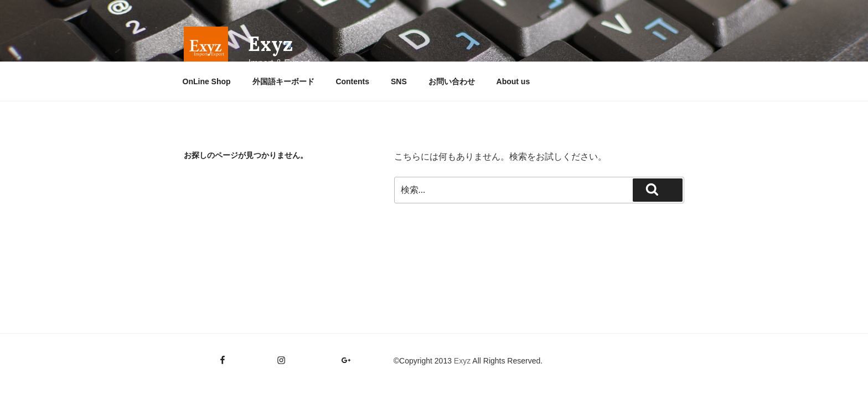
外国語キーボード (283, 81)
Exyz (270, 44)
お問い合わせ (452, 81)
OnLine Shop (207, 81)
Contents (352, 81)
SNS (399, 81)
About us (513, 81)
